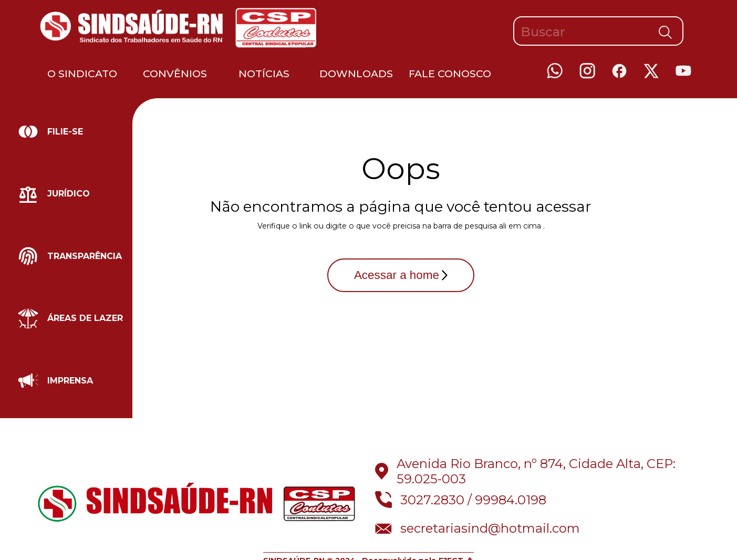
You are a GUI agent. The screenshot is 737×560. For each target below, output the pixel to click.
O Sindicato (82, 74)
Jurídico (69, 194)
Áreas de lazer (85, 318)
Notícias (264, 74)
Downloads (356, 74)
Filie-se (65, 132)
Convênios (175, 74)
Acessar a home (401, 275)
